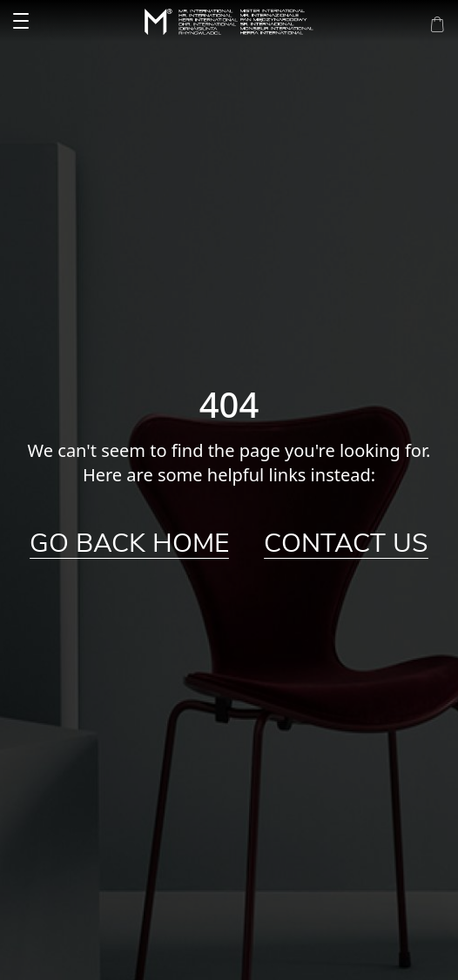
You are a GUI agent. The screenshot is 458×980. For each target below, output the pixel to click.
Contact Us (346, 544)
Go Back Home (129, 544)
